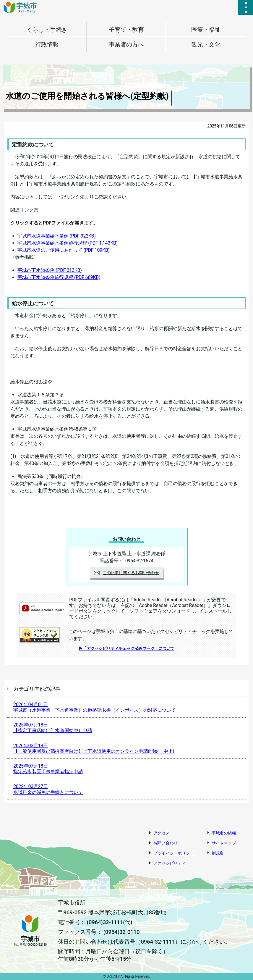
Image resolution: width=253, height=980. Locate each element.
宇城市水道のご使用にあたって (64, 250)
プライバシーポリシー (174, 853)
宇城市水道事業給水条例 (57, 236)
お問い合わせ (166, 843)
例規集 (218, 853)
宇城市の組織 (224, 833)
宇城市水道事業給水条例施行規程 (68, 243)
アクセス (162, 833)
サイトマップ (224, 843)
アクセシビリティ (170, 863)
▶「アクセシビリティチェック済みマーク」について (126, 648)
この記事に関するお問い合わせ (126, 573)
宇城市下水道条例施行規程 (59, 277)
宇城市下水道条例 (50, 270)
